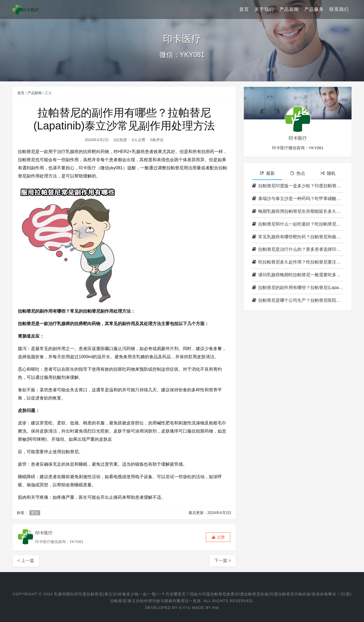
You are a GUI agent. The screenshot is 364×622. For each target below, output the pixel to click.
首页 (244, 9)
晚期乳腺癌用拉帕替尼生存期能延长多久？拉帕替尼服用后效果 (298, 211)
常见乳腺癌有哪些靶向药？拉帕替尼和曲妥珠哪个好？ (298, 237)
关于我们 (264, 9)
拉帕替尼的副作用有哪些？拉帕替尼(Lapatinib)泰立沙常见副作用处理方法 (298, 288)
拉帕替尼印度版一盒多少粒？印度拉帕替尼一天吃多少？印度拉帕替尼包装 (298, 186)
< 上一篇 (26, 561)
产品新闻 (289, 9)
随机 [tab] (328, 173)
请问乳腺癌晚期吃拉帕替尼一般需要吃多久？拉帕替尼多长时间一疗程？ (298, 275)
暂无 (35, 513)
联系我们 (339, 9)
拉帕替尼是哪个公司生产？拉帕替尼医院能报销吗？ (298, 300)
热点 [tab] (298, 173)
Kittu (185, 608)
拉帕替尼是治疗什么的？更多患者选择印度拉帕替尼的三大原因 (298, 249)
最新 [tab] (267, 173)
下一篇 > (223, 561)
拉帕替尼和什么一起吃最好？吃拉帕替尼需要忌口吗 (298, 224)
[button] (218, 537)
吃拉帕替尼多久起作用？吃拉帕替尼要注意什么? (298, 262)
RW (216, 608)
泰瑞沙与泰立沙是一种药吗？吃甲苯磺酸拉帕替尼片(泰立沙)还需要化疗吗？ (298, 199)
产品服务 (314, 9)
